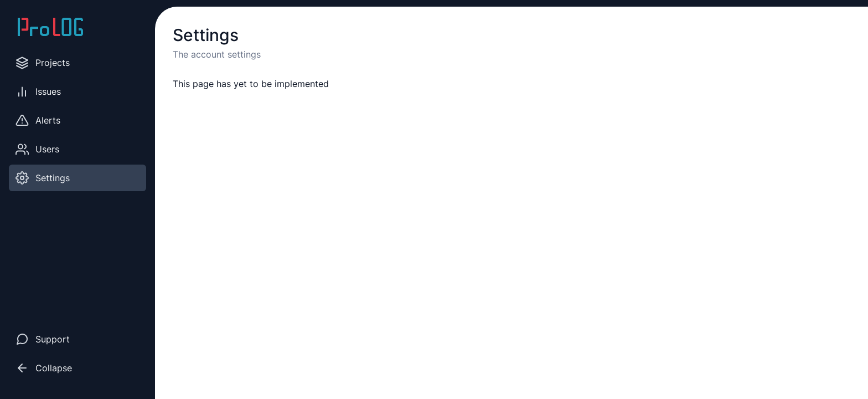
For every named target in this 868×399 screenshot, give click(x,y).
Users (37, 149)
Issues (38, 92)
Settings (43, 178)
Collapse (44, 368)
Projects (43, 63)
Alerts (38, 120)
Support (43, 339)
